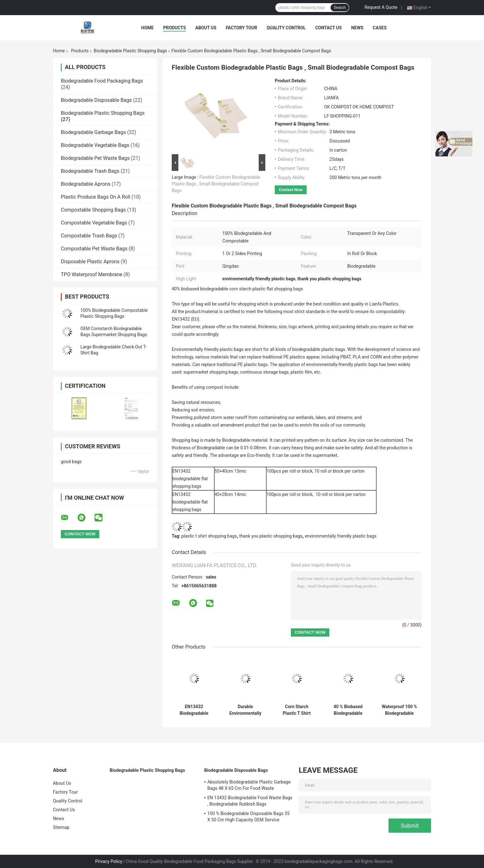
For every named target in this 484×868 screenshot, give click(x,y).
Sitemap (61, 827)
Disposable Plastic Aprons (90, 262)
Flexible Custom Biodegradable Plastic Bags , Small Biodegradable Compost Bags (216, 184)
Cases (380, 28)
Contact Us (328, 28)
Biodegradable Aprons (86, 184)
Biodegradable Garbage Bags (93, 132)
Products (175, 28)
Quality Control (286, 28)
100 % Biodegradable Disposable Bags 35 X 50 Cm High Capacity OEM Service (248, 817)
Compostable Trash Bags (89, 236)
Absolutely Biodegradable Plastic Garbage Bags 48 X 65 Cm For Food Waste (249, 785)
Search (340, 8)
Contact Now (291, 190)
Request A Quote (381, 7)
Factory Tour (242, 28)
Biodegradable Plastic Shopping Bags (130, 51)
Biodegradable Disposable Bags (96, 100)
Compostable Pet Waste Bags (94, 249)
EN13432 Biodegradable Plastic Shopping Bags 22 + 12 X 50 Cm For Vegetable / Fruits (194, 710)
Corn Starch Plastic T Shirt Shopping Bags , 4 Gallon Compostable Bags (297, 710)
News (357, 28)
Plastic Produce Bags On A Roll (95, 197)
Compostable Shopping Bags (93, 210)
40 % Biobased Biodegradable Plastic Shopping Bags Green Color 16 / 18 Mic (348, 710)
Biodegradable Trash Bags (90, 171)
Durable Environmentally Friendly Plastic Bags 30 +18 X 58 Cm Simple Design (245, 710)
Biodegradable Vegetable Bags (95, 145)
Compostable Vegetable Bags (94, 223)
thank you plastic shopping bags (271, 536)
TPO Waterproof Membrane (92, 274)
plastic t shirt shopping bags (209, 536)
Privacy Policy (109, 861)
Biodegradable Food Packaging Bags (102, 81)
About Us (206, 28)
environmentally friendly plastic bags (340, 536)
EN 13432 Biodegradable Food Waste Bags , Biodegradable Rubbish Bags (250, 801)
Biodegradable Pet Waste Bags (95, 158)
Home (147, 28)
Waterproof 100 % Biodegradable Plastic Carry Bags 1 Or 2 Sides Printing (400, 710)
